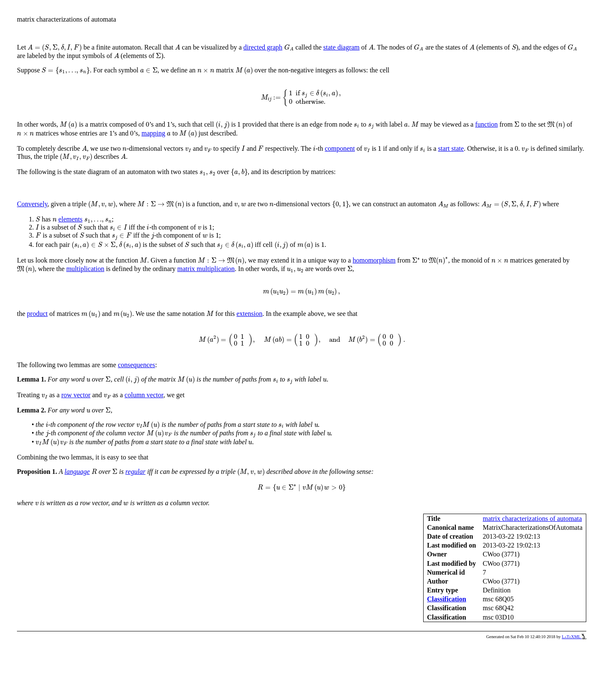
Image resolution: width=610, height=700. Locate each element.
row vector (76, 395)
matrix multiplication (206, 269)
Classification (446, 599)
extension (249, 314)
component (340, 148)
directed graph (263, 47)
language (77, 472)
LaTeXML (574, 637)
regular (135, 472)
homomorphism (374, 260)
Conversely (32, 204)
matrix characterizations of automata (532, 519)
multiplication (85, 269)
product (37, 314)
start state (451, 148)
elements (71, 219)
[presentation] (55, 48)
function (487, 124)
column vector (144, 395)
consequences (136, 365)
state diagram (341, 47)
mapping (153, 133)
